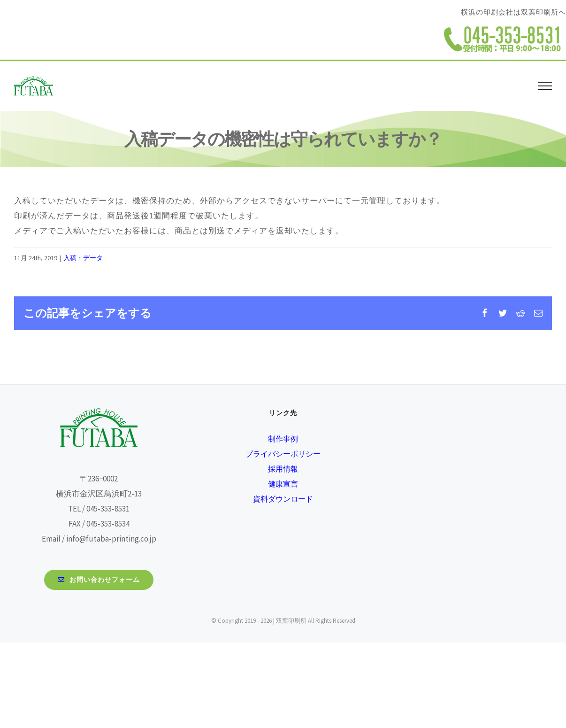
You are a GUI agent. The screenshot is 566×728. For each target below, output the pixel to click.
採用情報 (283, 469)
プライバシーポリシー (283, 454)
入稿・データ (83, 258)
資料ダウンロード (283, 499)
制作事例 (283, 439)
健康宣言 (283, 484)
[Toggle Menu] (545, 86)
